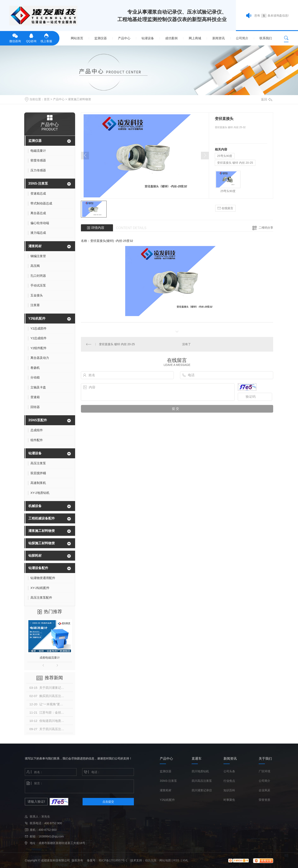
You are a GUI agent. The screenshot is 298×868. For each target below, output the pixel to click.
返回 (267, 99)
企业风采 (264, 790)
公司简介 (242, 38)
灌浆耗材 (35, 246)
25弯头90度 (225, 156)
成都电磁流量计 (50, 658)
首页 (47, 99)
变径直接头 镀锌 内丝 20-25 (235, 163)
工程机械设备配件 (42, 518)
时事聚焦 (229, 800)
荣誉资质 (264, 800)
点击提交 (108, 802)
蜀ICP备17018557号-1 (113, 860)
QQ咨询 (31, 38)
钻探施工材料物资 (42, 543)
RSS (177, 860)
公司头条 (229, 771)
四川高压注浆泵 (202, 781)
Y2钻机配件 (37, 318)
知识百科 (229, 790)
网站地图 (165, 860)
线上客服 (46, 38)
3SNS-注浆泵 (38, 183)
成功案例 (171, 38)
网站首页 (77, 38)
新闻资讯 (219, 38)
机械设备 (35, 506)
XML (185, 860)
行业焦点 (229, 781)
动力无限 (151, 860)
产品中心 (124, 38)
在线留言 (225, 208)
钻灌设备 (148, 38)
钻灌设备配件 (38, 568)
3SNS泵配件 (38, 420)
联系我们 (266, 38)
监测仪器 (101, 38)
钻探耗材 (35, 556)
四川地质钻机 (200, 771)
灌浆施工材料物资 (79, 99)
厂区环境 (264, 771)
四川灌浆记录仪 (202, 790)
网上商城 (195, 38)
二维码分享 (266, 228)
